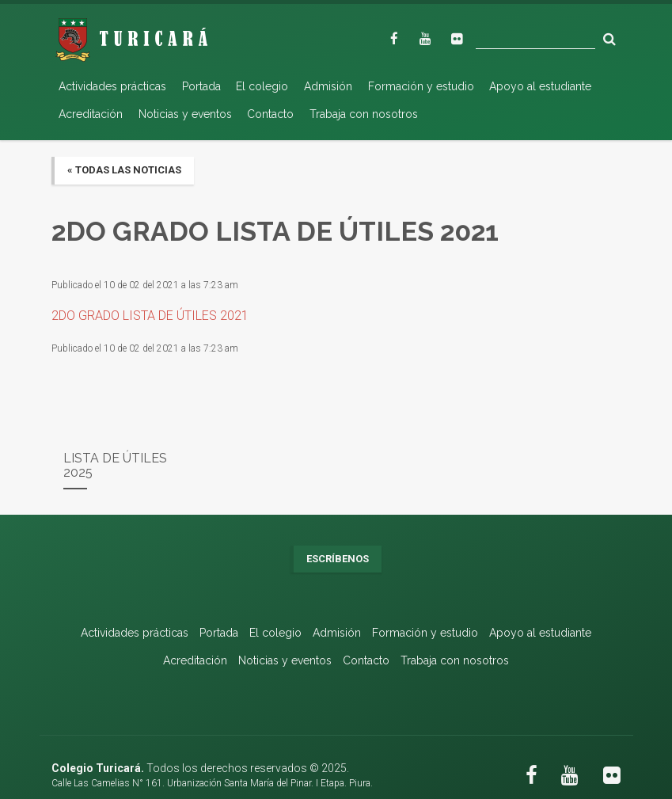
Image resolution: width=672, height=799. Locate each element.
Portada (201, 86)
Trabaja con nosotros (364, 114)
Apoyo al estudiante (540, 86)
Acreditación (91, 114)
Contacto (270, 114)
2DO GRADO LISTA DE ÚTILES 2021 (150, 316)
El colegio (262, 86)
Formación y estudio (421, 86)
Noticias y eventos (185, 114)
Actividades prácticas (112, 86)
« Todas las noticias (124, 170)
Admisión (328, 86)
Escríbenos (338, 559)
